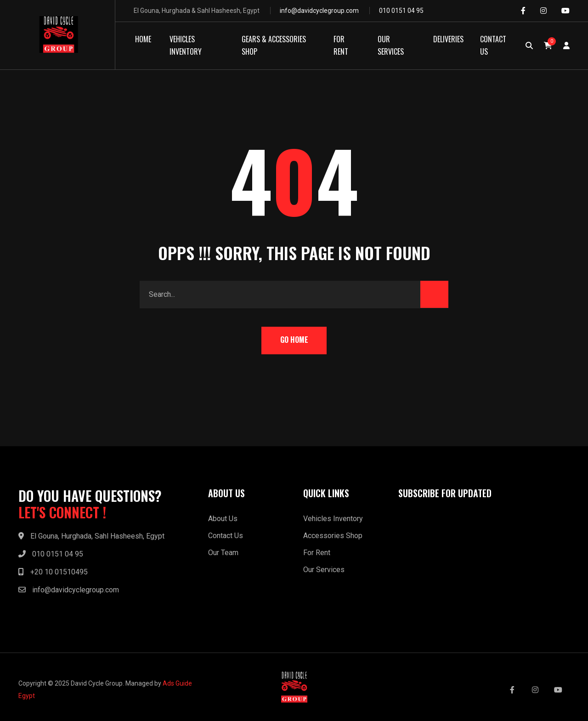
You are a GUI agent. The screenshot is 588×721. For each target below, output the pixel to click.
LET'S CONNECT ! (62, 512)
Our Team (223, 553)
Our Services (324, 570)
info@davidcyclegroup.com (319, 11)
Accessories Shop (333, 536)
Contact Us (226, 536)
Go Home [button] (294, 340)
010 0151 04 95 (401, 11)
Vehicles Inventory (333, 519)
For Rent (317, 553)
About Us (223, 519)
